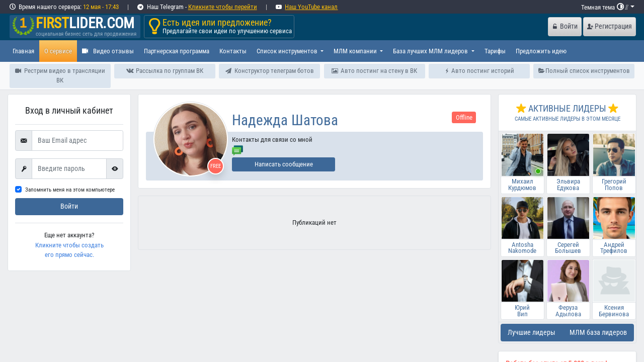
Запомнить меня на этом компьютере (70, 190)
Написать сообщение (284, 164)
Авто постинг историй (479, 71)
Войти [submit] (69, 206)
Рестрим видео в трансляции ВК (60, 75)
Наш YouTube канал (311, 7)
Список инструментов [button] (288, 51)
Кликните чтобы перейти (223, 7)
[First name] (69, 169)
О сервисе (58, 51)
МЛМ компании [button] (356, 51)
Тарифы (495, 51)
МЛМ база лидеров (598, 333)
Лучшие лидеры (532, 333)
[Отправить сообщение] (237, 150)
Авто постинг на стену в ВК (374, 71)
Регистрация (610, 26)
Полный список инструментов (584, 71)
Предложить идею (541, 51)
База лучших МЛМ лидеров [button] (431, 51)
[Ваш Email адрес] (77, 141)
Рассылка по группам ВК (165, 71)
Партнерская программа (177, 51)
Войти (565, 26)
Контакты (233, 51)
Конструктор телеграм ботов (270, 71)
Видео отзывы (108, 51)
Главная (23, 51)
